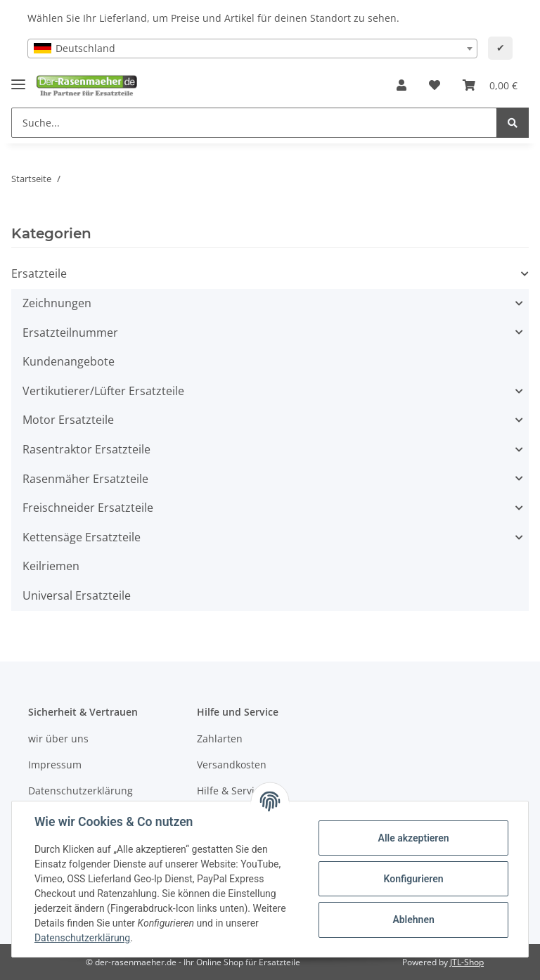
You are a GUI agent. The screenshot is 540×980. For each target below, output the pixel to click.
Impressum (55, 765)
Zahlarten (220, 739)
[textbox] (252, 49)
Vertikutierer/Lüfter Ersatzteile (103, 391)
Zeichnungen (57, 303)
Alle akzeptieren (413, 838)
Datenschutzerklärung (81, 791)
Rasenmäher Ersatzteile (85, 479)
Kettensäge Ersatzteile (82, 537)
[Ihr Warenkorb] (490, 86)
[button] (401, 86)
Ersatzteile (39, 273)
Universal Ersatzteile (77, 595)
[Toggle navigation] (18, 79)
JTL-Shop (467, 962)
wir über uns (58, 739)
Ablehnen (413, 920)
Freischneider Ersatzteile (88, 508)
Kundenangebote (69, 361)
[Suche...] (254, 123)
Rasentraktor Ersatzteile (86, 449)
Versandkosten (232, 765)
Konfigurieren (413, 879)
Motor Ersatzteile (68, 420)
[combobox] (252, 49)
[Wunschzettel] (435, 86)
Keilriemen (51, 566)
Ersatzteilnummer (70, 333)
